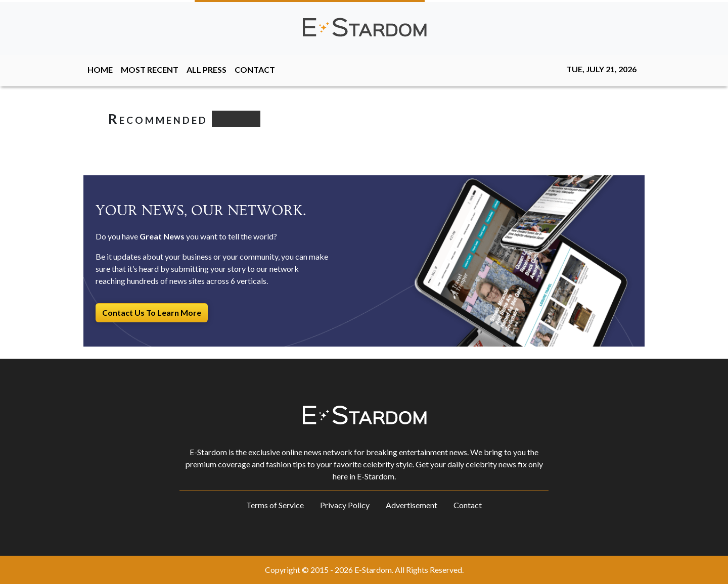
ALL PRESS (207, 69)
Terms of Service (275, 505)
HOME (100, 69)
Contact (468, 505)
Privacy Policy (345, 505)
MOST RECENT (150, 69)
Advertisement (412, 505)
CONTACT (255, 69)
